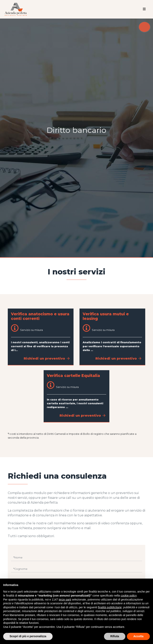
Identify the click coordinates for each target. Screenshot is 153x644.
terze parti (65, 600)
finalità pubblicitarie (110, 607)
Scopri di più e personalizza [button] (28, 636)
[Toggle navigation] (144, 9)
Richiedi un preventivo (47, 358)
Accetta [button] (138, 636)
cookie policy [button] (129, 596)
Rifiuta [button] (115, 636)
